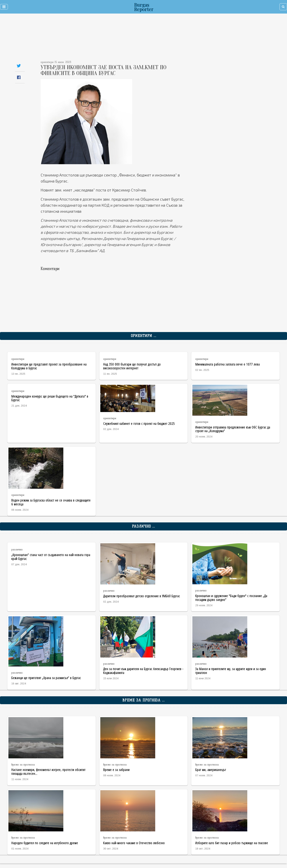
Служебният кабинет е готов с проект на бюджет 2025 (139, 423)
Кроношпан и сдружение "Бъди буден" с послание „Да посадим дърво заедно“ (231, 598)
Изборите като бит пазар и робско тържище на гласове (232, 843)
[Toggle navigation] (4, 7)
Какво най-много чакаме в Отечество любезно (134, 843)
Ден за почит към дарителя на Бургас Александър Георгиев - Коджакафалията (143, 671)
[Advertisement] (120, 38)
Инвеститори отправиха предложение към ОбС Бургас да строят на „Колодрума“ (233, 429)
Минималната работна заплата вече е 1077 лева (228, 364)
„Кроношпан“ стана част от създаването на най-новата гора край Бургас (51, 557)
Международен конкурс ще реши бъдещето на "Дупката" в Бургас (50, 398)
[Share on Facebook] (19, 77)
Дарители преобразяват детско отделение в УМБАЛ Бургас (142, 596)
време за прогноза (23, 765)
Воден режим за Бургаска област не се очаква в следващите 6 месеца (51, 502)
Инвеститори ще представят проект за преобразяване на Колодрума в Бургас (49, 366)
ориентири (18, 359)
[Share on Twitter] (19, 66)
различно (17, 550)
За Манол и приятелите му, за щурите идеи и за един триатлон (231, 671)
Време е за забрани (116, 770)
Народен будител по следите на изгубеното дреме (45, 843)
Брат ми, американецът (211, 770)
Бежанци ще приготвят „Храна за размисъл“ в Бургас (46, 678)
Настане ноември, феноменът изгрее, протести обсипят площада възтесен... (48, 772)
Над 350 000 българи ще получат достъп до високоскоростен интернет (132, 366)
